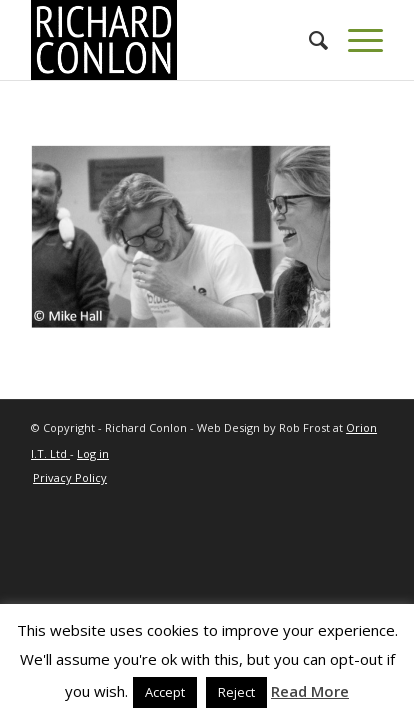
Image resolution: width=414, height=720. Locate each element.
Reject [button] (236, 692)
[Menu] (355, 40)
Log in (93, 453)
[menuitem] (308, 40)
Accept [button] (165, 692)
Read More (310, 691)
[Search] (308, 40)
